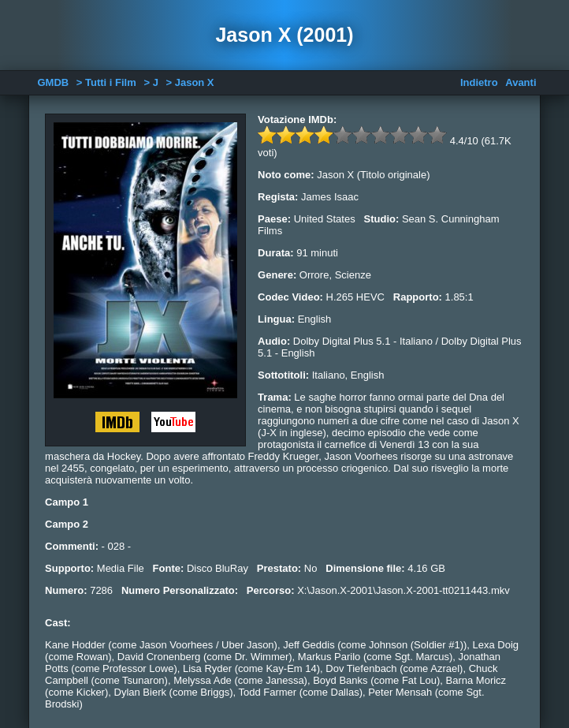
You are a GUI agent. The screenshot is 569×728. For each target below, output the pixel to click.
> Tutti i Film (106, 82)
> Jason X (190, 82)
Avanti (521, 82)
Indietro (479, 82)
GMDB (54, 82)
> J (151, 82)
